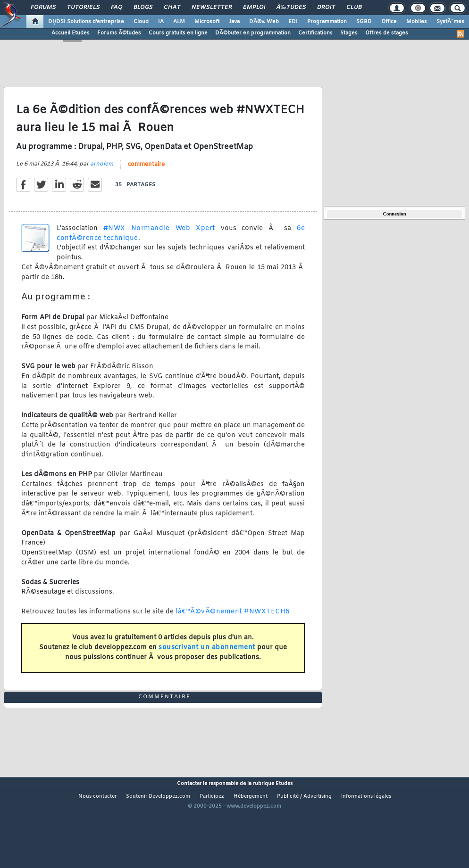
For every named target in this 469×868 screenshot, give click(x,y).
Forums (43, 8)
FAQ (117, 8)
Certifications (315, 33)
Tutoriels (83, 8)
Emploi (254, 8)
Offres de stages (387, 33)
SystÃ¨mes (450, 22)
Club (354, 8)
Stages (349, 33)
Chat (172, 8)
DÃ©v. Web (264, 22)
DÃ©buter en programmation (253, 33)
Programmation (327, 22)
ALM (179, 22)
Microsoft (207, 22)
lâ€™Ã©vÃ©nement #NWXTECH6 (233, 624)
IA (161, 22)
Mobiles (417, 22)
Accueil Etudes (71, 33)
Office (389, 22)
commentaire (146, 177)
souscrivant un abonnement (207, 660)
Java (234, 22)
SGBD (364, 22)
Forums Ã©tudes (119, 33)
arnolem (102, 177)
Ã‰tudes (291, 8)
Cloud (141, 22)
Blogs (143, 8)
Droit (326, 8)
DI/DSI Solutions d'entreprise (86, 22)
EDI (293, 22)
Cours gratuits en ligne (178, 33)
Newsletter (212, 8)
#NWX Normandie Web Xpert (159, 241)
